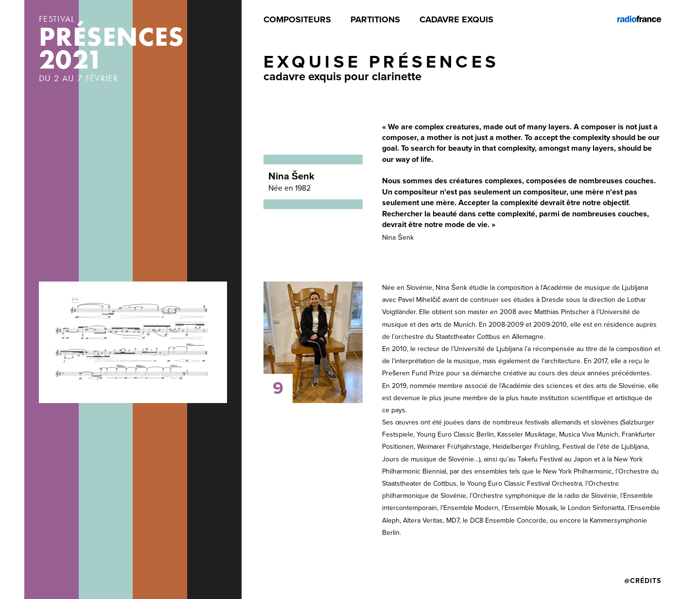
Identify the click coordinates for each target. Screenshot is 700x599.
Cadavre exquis (456, 19)
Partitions (375, 19)
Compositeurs (297, 19)
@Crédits (643, 581)
